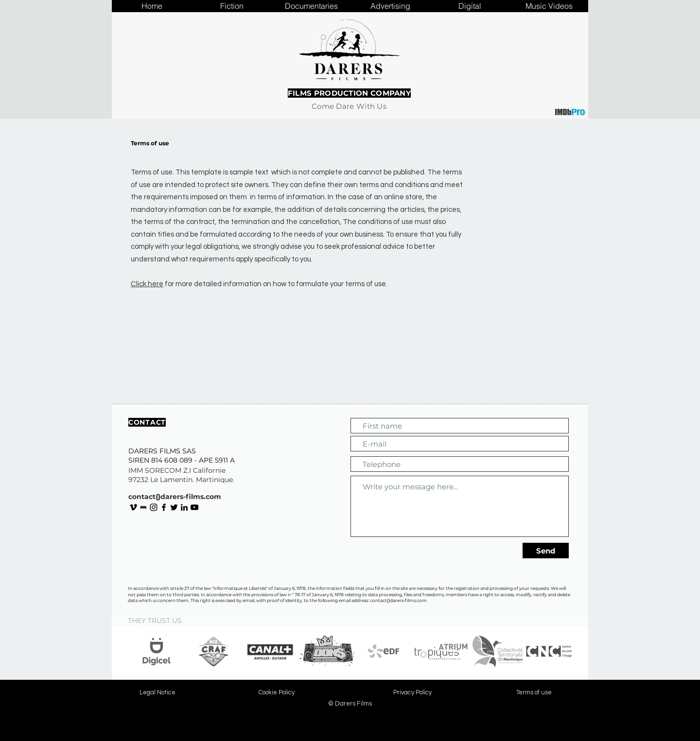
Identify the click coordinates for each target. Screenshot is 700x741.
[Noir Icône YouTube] (194, 507)
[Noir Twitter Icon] (174, 507)
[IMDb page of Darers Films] (143, 507)
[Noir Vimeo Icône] (133, 507)
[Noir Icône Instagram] (154, 507)
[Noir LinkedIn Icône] (184, 507)
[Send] (546, 551)
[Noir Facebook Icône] (164, 507)
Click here (147, 284)
